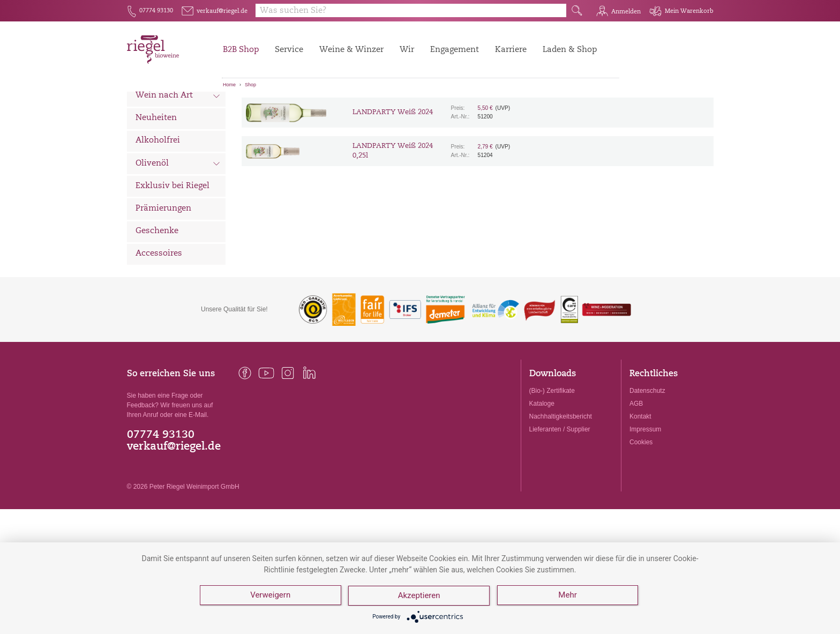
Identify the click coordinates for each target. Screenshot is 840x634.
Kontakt (640, 476)
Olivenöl (178, 224)
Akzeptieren (420, 596)
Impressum (645, 489)
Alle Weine (157, 110)
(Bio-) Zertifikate (552, 450)
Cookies (641, 502)
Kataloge (542, 463)
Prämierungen (163, 268)
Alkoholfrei (158, 200)
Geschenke (157, 291)
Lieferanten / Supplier (560, 489)
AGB (636, 463)
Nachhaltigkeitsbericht (561, 476)
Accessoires (159, 313)
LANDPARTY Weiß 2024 (393, 172)
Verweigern (270, 596)
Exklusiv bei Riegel (172, 246)
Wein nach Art (178, 156)
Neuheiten (156, 178)
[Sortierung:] (295, 108)
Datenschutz (647, 450)
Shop (250, 85)
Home (229, 85)
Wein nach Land (178, 133)
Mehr (568, 596)
